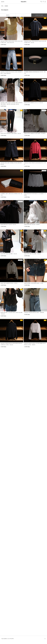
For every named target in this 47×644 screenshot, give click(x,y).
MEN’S (8, 15)
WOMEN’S (23, 15)
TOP (2, 6)
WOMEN (6, 6)
